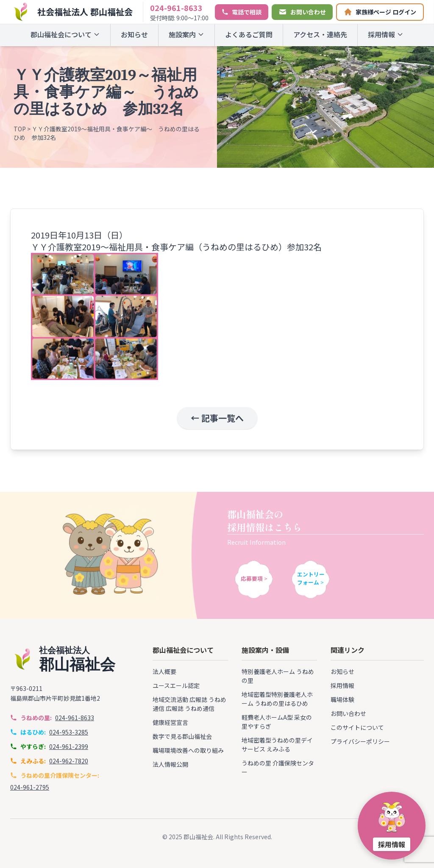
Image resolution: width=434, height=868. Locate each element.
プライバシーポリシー (360, 741)
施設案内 (186, 34)
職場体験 (342, 699)
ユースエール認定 (176, 685)
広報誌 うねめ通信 (190, 708)
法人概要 (164, 671)
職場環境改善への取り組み (188, 750)
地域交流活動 (170, 699)
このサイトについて (357, 727)
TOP (20, 129)
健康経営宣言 (170, 722)
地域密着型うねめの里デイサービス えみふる (277, 745)
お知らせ (134, 34)
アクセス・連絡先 (320, 34)
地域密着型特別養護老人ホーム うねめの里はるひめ (277, 699)
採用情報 (386, 34)
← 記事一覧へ (217, 418)
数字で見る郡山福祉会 (182, 736)
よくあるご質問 (249, 34)
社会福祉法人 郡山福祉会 (85, 12)
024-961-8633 (176, 8)
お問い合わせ (348, 713)
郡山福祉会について (65, 34)
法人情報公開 (170, 764)
